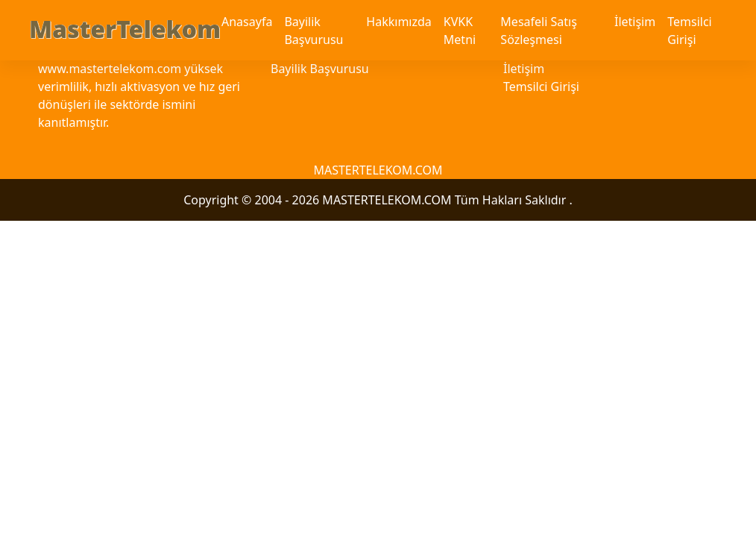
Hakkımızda (399, 22)
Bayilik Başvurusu (314, 31)
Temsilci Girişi (690, 31)
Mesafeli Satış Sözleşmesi (538, 31)
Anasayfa (247, 22)
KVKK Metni (460, 31)
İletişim (635, 22)
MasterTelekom (125, 29)
